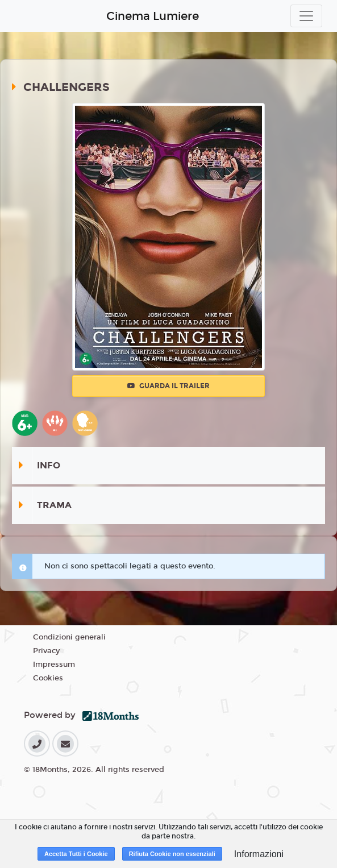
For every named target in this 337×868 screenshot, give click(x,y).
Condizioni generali (69, 637)
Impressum (54, 665)
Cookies (48, 678)
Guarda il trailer (168, 386)
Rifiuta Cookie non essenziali (172, 854)
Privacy (46, 651)
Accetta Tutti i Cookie (76, 854)
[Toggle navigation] (306, 16)
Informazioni (259, 854)
